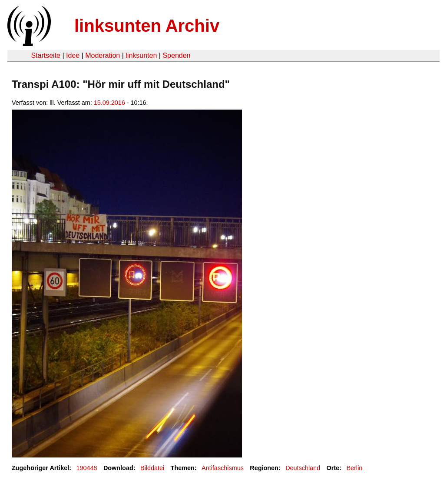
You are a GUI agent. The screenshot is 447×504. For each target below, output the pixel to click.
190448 (87, 468)
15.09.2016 (109, 103)
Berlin (354, 468)
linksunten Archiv (147, 26)
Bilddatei (152, 468)
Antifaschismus (223, 468)
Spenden (176, 55)
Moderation (103, 55)
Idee (73, 55)
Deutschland (303, 468)
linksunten (141, 55)
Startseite (46, 55)
